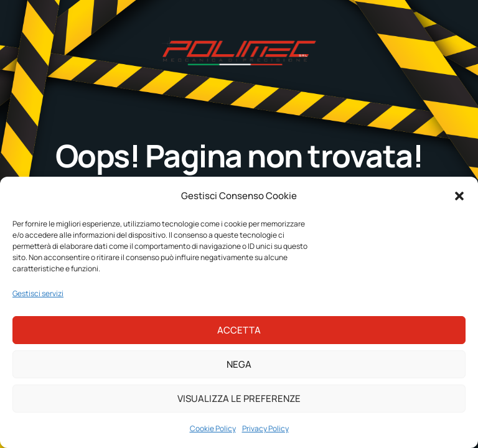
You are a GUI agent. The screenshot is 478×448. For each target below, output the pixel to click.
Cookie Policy (213, 428)
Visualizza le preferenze (239, 399)
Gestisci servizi (38, 293)
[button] (459, 196)
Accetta (239, 330)
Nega (239, 364)
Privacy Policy (265, 428)
